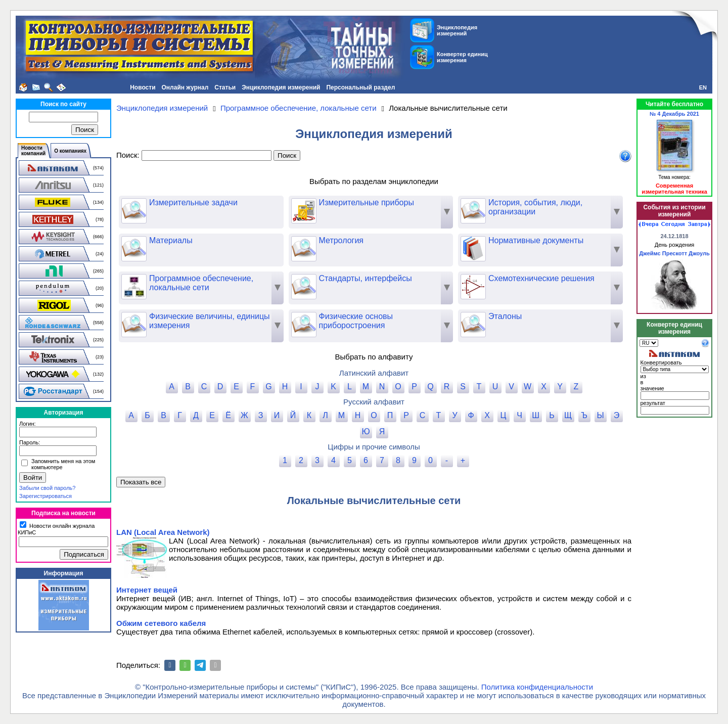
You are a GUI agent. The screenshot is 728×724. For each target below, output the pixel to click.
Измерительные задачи (179, 203)
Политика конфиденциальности (537, 687)
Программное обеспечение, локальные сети (187, 283)
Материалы (157, 241)
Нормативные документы (522, 241)
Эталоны (491, 316)
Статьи (225, 87)
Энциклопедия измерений (281, 87)
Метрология (328, 241)
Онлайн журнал (185, 87)
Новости (143, 87)
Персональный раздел (360, 87)
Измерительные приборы (353, 203)
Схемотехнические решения (528, 279)
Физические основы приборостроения (342, 321)
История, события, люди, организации (521, 207)
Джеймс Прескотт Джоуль (674, 253)
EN (703, 87)
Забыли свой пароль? (47, 488)
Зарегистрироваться (45, 496)
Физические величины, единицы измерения (196, 321)
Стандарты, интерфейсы (352, 279)
